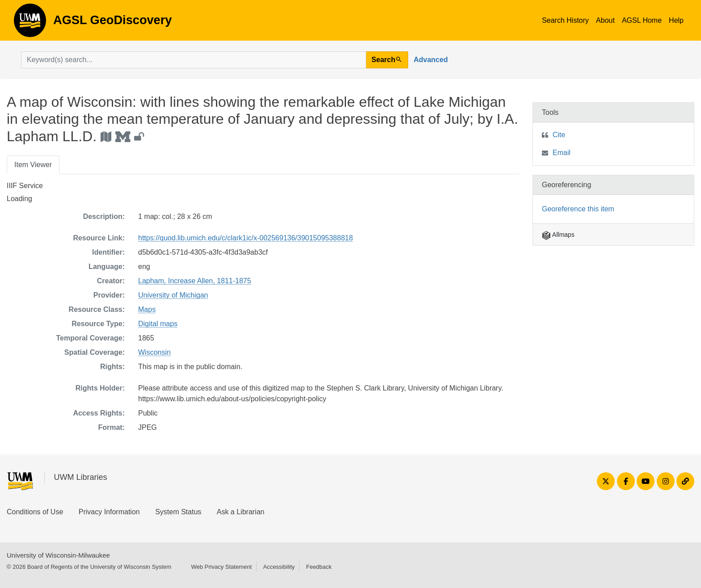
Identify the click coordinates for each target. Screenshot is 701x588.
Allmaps (558, 235)
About (605, 20)
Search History (565, 20)
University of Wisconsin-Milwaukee (58, 555)
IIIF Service (25, 186)
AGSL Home (642, 20)
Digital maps (158, 324)
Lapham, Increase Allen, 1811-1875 (195, 281)
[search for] (194, 60)
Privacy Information (109, 512)
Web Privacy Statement (221, 567)
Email (562, 153)
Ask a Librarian (241, 512)
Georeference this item (578, 209)
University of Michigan (173, 295)
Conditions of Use (35, 512)
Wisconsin (154, 352)
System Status (178, 512)
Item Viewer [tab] (33, 165)
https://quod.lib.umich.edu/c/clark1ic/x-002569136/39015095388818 (245, 238)
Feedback (319, 567)
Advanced (431, 60)
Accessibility (279, 567)
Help (676, 20)
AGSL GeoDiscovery (30, 23)
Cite (559, 135)
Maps (147, 309)
